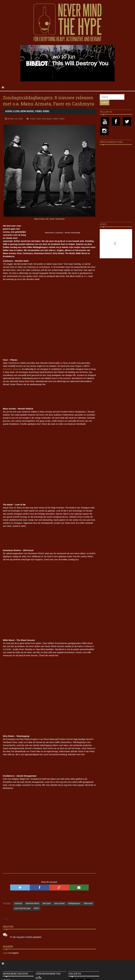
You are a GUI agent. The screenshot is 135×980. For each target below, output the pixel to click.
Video (38, 111)
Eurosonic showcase (12, 369)
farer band (47, 903)
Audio (9, 111)
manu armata (59, 903)
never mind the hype (22, 908)
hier (86, 276)
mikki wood (88, 903)
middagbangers (74, 903)
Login (6, 953)
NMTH (37, 908)
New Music (27, 111)
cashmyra (18, 903)
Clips (16, 111)
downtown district (32, 903)
